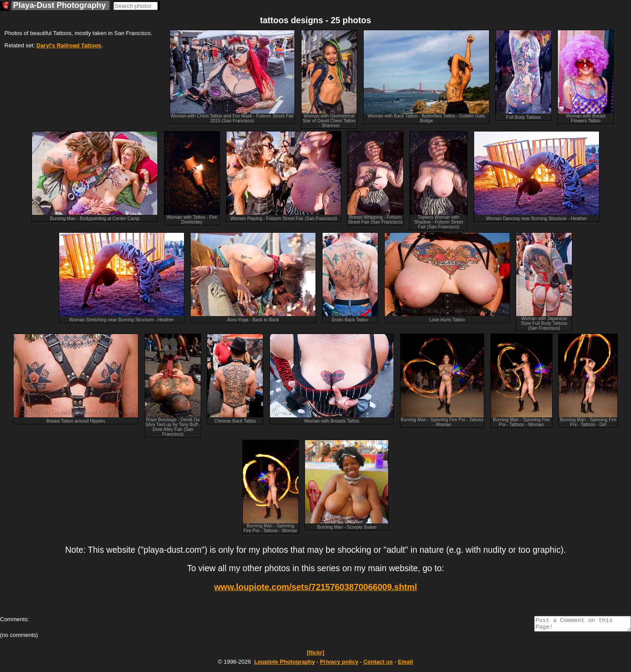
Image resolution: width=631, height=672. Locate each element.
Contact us (378, 664)
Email (406, 664)
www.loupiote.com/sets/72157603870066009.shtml (315, 587)
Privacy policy (339, 664)
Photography (285, 664)
